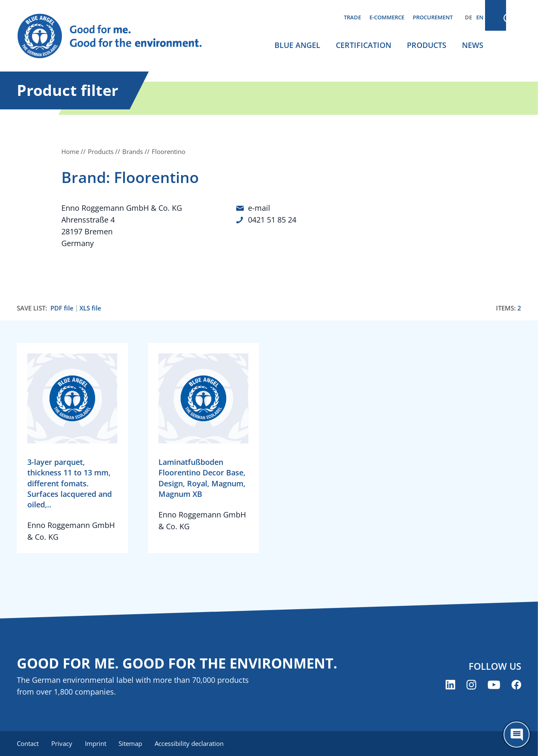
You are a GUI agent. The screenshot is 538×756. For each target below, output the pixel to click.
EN (480, 17)
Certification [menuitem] (364, 45)
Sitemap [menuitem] (133, 743)
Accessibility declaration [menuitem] (193, 743)
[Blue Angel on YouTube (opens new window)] (494, 685)
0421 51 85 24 (272, 220)
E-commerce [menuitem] (387, 17)
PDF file (62, 308)
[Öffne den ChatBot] (517, 735)
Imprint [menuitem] (97, 743)
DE (468, 17)
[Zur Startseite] (118, 36)
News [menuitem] (473, 45)
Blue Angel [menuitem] (297, 45)
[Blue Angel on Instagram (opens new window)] (471, 685)
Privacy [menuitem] (63, 743)
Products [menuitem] (427, 45)
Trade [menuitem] (352, 17)
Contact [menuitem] (28, 743)
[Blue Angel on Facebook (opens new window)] (516, 685)
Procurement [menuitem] (433, 17)
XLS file (90, 308)
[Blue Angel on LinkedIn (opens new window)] (450, 685)
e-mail (259, 208)
